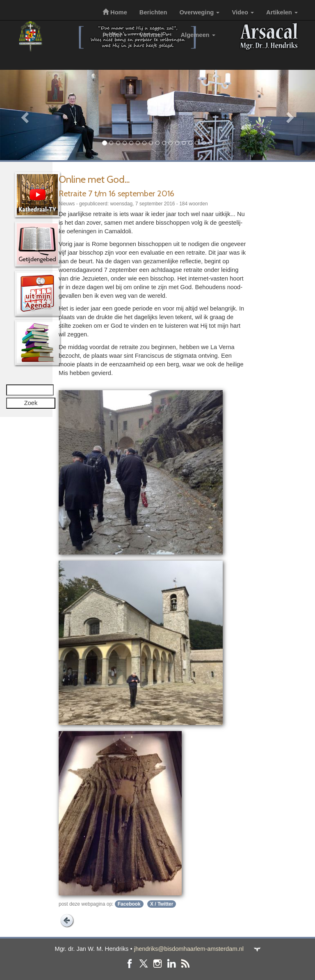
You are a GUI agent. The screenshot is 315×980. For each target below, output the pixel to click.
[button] (24, 115)
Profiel (115, 35)
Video (243, 12)
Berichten (153, 12)
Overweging (199, 12)
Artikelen (282, 12)
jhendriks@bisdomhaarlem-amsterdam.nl (189, 949)
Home (115, 12)
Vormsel (154, 35)
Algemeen (198, 35)
